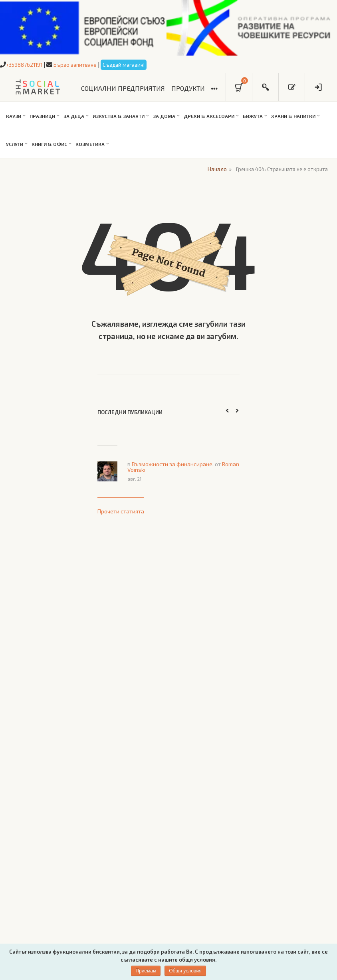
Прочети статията (121, 510)
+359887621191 (27, 64)
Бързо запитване (82, 64)
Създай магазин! (134, 64)
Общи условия (185, 971)
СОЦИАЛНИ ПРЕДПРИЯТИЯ (123, 88)
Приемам (146, 971)
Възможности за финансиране (172, 463)
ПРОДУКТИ (188, 88)
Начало (215, 168)
